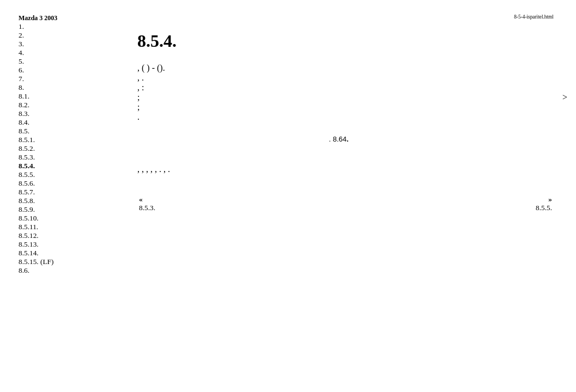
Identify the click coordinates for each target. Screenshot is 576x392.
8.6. (24, 270)
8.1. (24, 96)
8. (21, 87)
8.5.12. (29, 235)
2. (21, 35)
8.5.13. (29, 244)
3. (21, 44)
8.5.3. (27, 157)
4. (21, 53)
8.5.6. (27, 183)
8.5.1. (27, 140)
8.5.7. (27, 192)
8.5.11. (28, 227)
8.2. (24, 105)
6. (21, 70)
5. (21, 61)
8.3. (24, 114)
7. (21, 79)
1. (21, 26)
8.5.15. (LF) (36, 262)
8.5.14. (29, 253)
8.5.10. (29, 218)
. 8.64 (338, 139)
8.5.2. (27, 148)
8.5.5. (27, 174)
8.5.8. (27, 201)
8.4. (24, 122)
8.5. (24, 131)
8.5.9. (27, 209)
